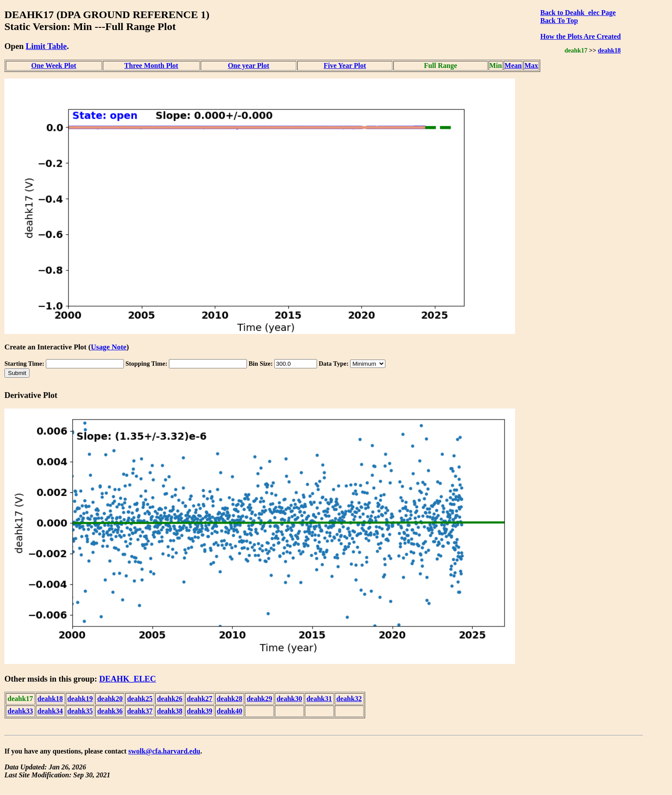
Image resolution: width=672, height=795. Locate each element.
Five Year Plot (345, 66)
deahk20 (110, 699)
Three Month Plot (151, 66)
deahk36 (110, 711)
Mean (513, 66)
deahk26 (170, 699)
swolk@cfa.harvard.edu (164, 751)
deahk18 (609, 50)
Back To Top (559, 21)
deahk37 (140, 711)
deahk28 (230, 699)
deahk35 (80, 711)
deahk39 (200, 711)
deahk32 (349, 699)
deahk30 (289, 699)
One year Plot (249, 66)
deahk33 (20, 711)
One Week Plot (54, 66)
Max (531, 66)
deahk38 (170, 711)
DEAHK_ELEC (128, 679)
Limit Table (46, 46)
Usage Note (109, 347)
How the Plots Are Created (580, 36)
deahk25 (140, 699)
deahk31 (319, 699)
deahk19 (80, 699)
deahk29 (259, 699)
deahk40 (230, 711)
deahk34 (50, 711)
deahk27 (200, 699)
